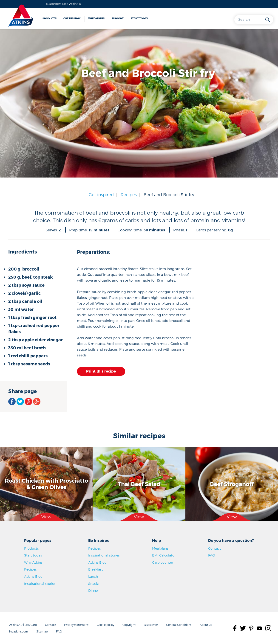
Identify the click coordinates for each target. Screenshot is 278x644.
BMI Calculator (164, 555)
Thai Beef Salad (139, 484)
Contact (215, 548)
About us (206, 625)
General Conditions (179, 625)
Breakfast (96, 569)
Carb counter (163, 562)
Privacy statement (76, 625)
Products (49, 18)
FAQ (212, 555)
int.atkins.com (19, 631)
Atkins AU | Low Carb (23, 625)
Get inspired (72, 18)
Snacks (94, 584)
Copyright (129, 625)
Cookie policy (105, 625)
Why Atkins (96, 18)
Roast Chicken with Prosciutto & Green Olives (46, 484)
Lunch (93, 576)
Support (118, 18)
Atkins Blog (33, 576)
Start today (139, 18)
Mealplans (160, 548)
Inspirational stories (40, 584)
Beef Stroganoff (232, 484)
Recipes (129, 194)
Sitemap (42, 631)
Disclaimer (151, 625)
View (46, 517)
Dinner (94, 590)
